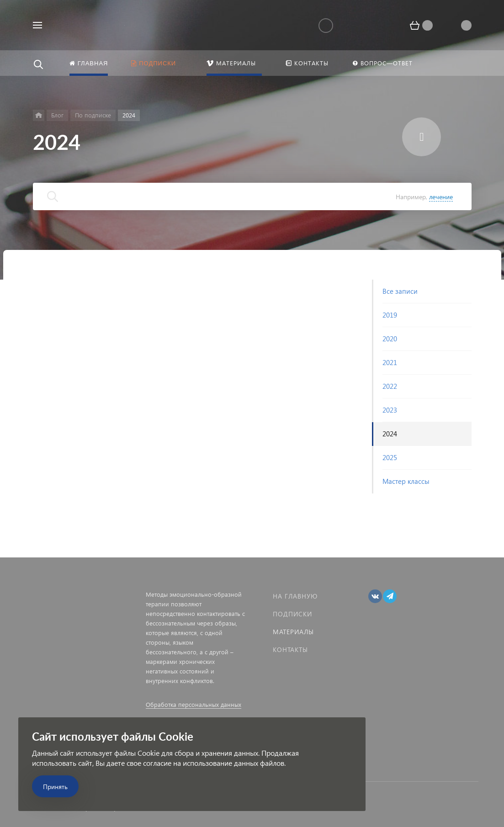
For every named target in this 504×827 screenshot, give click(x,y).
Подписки (292, 614)
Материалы (293, 632)
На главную (295, 596)
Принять (55, 787)
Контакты (290, 649)
